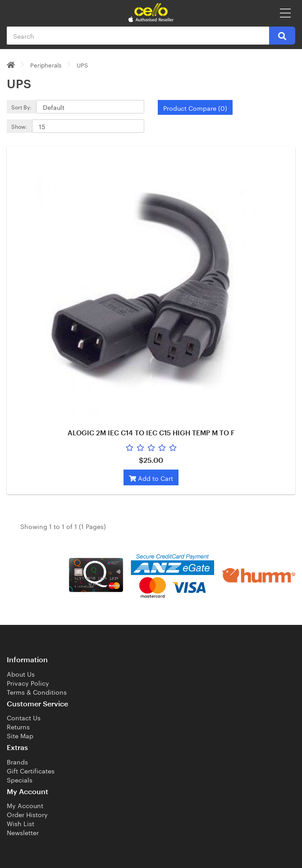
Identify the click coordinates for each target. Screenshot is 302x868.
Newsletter (23, 832)
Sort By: (21, 106)
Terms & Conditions (37, 692)
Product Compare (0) (195, 108)
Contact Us (24, 717)
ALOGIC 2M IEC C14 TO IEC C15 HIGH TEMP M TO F (151, 433)
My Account (25, 805)
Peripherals (46, 64)
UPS (82, 64)
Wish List (21, 823)
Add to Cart (151, 478)
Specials (20, 779)
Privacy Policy (28, 683)
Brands (17, 761)
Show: (19, 126)
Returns (18, 726)
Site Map (20, 735)
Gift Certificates (31, 770)
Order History (27, 814)
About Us (21, 674)
